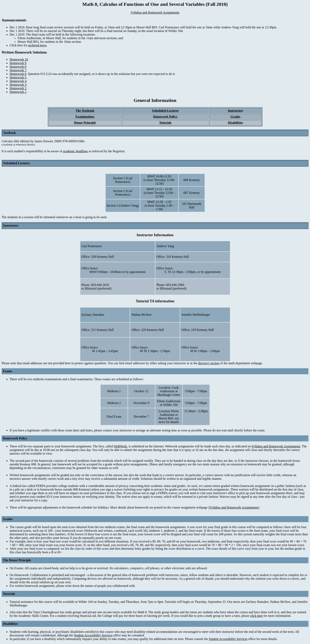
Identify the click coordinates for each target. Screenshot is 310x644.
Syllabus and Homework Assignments (155, 12)
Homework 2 (18, 88)
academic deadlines (75, 151)
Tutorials (165, 123)
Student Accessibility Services (93, 635)
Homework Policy (165, 117)
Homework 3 (18, 85)
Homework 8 (18, 67)
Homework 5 (18, 77)
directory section (209, 363)
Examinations (85, 117)
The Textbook (85, 111)
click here (256, 616)
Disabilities (235, 123)
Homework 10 (19, 59)
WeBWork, (121, 446)
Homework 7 (18, 70)
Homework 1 (18, 92)
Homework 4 (18, 81)
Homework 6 (18, 74)
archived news (37, 45)
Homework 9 (18, 63)
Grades (235, 117)
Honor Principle (85, 123)
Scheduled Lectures (165, 111)
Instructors (235, 111)
